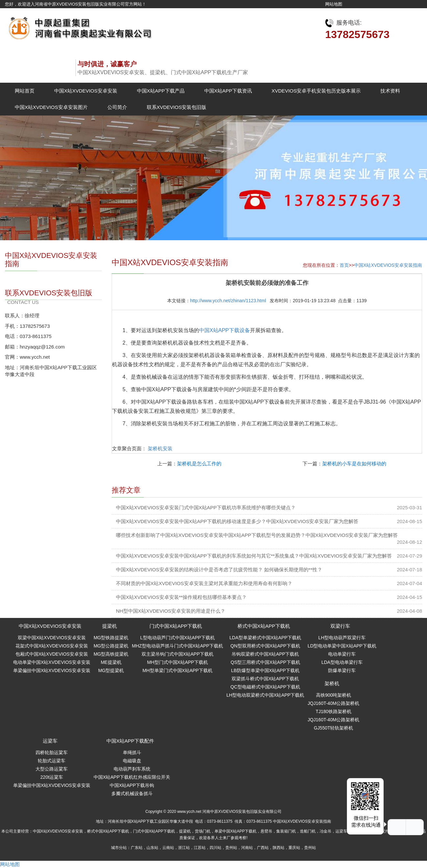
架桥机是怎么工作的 (199, 464)
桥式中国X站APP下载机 (264, 626)
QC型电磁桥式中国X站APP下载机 (265, 687)
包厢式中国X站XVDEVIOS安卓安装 (52, 654)
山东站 (152, 848)
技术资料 (390, 91)
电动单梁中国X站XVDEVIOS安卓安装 (52, 662)
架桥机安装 (160, 448)
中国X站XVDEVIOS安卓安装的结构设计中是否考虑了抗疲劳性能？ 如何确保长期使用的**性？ (219, 570)
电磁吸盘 (132, 761)
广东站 (137, 848)
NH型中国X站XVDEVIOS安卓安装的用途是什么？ (171, 611)
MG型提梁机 (111, 670)
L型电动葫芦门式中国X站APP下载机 (178, 638)
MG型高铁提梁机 (111, 654)
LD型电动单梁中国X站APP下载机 (342, 646)
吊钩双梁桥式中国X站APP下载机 (265, 654)
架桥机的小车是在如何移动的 (354, 464)
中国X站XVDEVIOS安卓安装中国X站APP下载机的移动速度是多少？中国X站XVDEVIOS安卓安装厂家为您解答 (237, 521)
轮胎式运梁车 (52, 761)
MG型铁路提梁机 (111, 638)
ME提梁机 (111, 662)
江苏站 (200, 848)
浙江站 (184, 848)
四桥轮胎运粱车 (52, 752)
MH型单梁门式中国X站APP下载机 (178, 670)
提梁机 (110, 626)
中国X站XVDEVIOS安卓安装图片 (51, 107)
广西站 (263, 848)
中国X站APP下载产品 (161, 91)
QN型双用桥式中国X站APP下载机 (265, 646)
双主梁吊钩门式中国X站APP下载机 (178, 654)
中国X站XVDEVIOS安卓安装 (86, 91)
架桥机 (332, 683)
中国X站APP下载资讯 (228, 91)
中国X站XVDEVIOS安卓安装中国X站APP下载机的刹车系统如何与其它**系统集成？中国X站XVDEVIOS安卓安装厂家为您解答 (254, 556)
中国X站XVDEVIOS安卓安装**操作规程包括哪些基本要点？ (181, 597)
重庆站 (294, 848)
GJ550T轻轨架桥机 (333, 728)
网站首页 (25, 91)
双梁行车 (340, 626)
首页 (344, 265)
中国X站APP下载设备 (225, 330)
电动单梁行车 (342, 654)
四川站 (215, 848)
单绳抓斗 (132, 752)
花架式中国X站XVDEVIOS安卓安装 (52, 646)
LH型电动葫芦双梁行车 (342, 638)
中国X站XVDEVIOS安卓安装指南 (388, 265)
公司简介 (117, 107)
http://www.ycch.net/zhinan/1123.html (228, 301)
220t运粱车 (52, 777)
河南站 (247, 848)
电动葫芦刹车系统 (132, 769)
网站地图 (334, 4)
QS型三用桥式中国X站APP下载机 (265, 662)
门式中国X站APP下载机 (176, 626)
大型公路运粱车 (52, 769)
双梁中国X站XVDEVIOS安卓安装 (52, 638)
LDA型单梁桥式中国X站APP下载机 (266, 638)
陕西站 (279, 848)
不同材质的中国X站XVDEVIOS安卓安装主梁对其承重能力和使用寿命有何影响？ (204, 583)
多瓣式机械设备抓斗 (132, 794)
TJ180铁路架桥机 (334, 711)
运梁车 (50, 741)
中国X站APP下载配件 (130, 741)
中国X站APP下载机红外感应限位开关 (132, 777)
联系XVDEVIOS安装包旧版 (177, 107)
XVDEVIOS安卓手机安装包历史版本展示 (316, 91)
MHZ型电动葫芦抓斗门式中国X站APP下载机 (177, 646)
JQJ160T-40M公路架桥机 (333, 703)
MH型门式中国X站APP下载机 (178, 662)
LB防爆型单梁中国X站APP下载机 (265, 670)
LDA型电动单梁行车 (342, 662)
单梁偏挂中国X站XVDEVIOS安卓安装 (52, 670)
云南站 (168, 848)
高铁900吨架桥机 (334, 695)
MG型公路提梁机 (111, 646)
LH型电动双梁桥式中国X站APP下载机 (265, 695)
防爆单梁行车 (342, 670)
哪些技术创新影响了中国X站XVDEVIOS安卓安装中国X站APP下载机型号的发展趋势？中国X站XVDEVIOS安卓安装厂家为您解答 (257, 535)
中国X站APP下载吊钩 (132, 785)
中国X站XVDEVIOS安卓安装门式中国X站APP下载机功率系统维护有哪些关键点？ (206, 508)
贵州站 (231, 848)
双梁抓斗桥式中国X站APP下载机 (265, 679)
